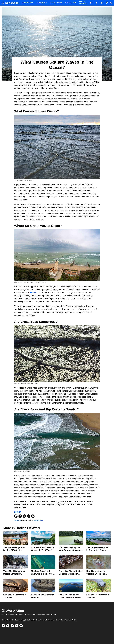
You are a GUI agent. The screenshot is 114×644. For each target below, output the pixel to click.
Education (71, 3)
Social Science (83, 3)
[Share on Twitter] (24, 516)
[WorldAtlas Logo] (11, 3)
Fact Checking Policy (43, 620)
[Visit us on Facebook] (8, 626)
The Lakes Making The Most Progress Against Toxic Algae (70, 550)
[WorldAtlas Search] (111, 3)
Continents (27, 3)
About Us (32, 620)
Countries (42, 3)
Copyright (25, 620)
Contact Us (11, 620)
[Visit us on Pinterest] (17, 626)
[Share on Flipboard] (16, 516)
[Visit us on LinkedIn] (21, 626)
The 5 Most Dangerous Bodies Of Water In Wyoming (14, 550)
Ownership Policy (70, 620)
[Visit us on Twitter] (12, 626)
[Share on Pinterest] (29, 516)
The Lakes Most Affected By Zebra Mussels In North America (70, 574)
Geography (56, 3)
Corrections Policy (57, 620)
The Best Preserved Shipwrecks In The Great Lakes (43, 574)
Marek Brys (18, 520)
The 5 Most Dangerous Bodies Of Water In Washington (14, 574)
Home (4, 620)
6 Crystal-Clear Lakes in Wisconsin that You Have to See (43, 550)
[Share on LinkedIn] (33, 516)
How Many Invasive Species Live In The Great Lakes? (96, 574)
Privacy (18, 620)
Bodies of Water (38, 520)
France (33, 293)
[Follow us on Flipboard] (3, 626)
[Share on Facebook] (20, 516)
